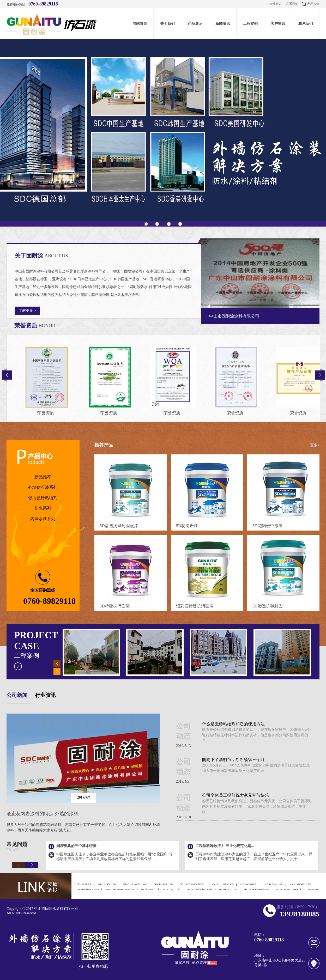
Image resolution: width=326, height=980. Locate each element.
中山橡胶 (84, 887)
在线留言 (276, 4)
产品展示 (195, 24)
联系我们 (292, 4)
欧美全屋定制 (223, 887)
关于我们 (167, 24)
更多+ (315, 445)
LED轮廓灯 (249, 887)
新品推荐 (43, 477)
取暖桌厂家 (164, 887)
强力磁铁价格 (300, 887)
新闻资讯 (223, 24)
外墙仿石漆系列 (43, 487)
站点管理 (200, 963)
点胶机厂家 (274, 887)
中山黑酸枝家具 (192, 887)
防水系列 (43, 508)
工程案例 (250, 24)
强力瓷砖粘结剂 (43, 498)
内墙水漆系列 (43, 519)
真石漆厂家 (107, 887)
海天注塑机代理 (136, 887)
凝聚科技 (182, 963)
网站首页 (140, 24)
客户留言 (278, 24)
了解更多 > (27, 311)
